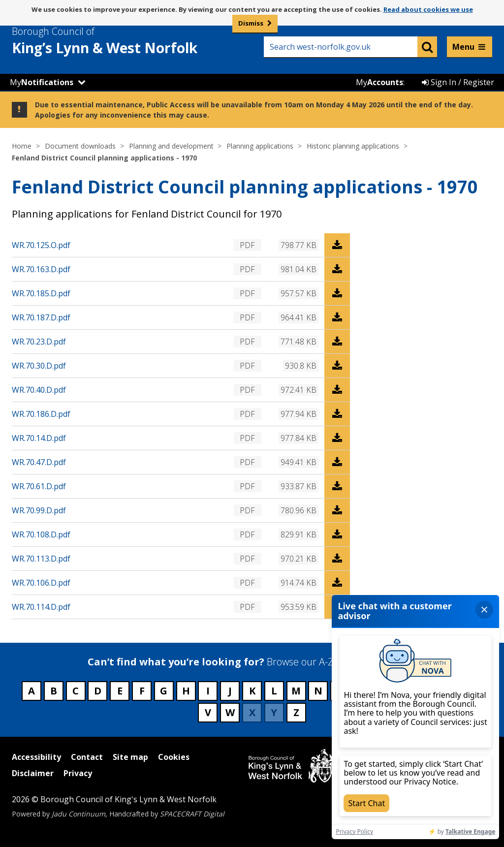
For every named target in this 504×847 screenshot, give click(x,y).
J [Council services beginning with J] (230, 691)
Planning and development (171, 146)
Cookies (174, 757)
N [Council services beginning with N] (318, 691)
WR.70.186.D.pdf (41, 414)
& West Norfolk (123, 41)
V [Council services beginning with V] (208, 712)
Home (22, 146)
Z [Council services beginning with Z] (296, 712)
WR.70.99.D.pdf (39, 510)
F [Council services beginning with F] (142, 691)
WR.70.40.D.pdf (39, 390)
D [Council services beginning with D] (98, 691)
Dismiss (251, 23)
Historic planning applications (353, 146)
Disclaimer (33, 773)
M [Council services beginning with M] (296, 691)
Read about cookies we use (428, 9)
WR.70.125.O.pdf (41, 245)
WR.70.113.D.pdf (41, 559)
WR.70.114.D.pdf (41, 607)
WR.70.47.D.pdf (39, 462)
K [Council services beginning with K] (252, 691)
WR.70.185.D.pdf (41, 293)
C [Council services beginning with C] (76, 691)
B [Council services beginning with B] (54, 691)
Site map (130, 757)
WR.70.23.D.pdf (39, 342)
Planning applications (260, 146)
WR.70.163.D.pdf (41, 269)
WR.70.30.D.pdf (39, 366)
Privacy (78, 773)
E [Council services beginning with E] (120, 691)
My (42, 82)
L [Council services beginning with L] (274, 691)
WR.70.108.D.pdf (41, 534)
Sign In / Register (458, 82)
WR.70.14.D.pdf (39, 438)
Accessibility (36, 757)
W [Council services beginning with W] (230, 712)
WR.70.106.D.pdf (41, 583)
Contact (87, 757)
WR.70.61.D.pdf (39, 486)
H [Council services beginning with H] (186, 691)
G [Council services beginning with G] (164, 691)
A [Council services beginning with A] (31, 691)
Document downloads (80, 146)
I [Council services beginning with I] (208, 691)
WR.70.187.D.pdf (41, 317)
